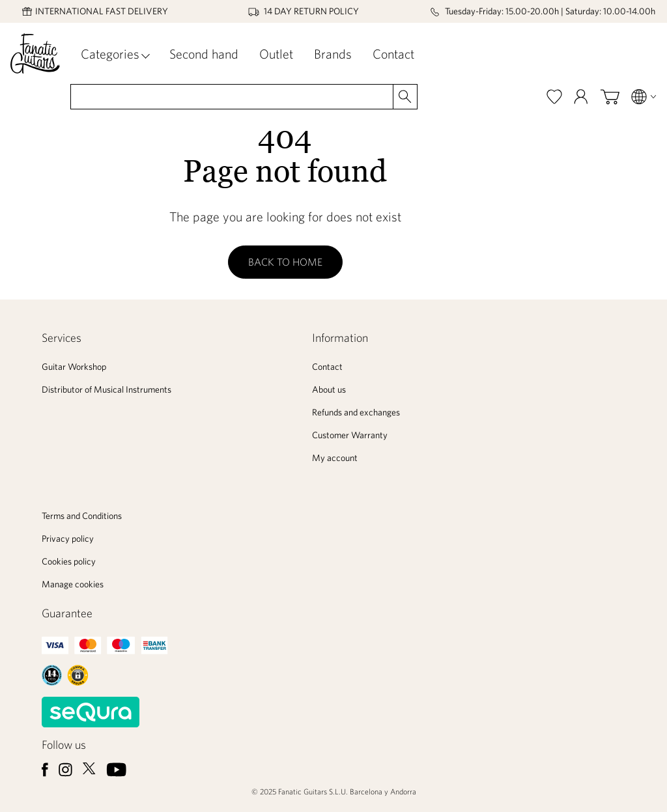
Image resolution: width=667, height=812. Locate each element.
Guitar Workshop (74, 367)
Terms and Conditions (82, 516)
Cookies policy (69, 561)
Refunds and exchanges (356, 412)
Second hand (204, 54)
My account (335, 458)
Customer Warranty (350, 435)
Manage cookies (73, 584)
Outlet (276, 54)
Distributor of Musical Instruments (106, 389)
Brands (333, 54)
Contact (393, 54)
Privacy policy (68, 539)
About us (329, 389)
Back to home (285, 262)
